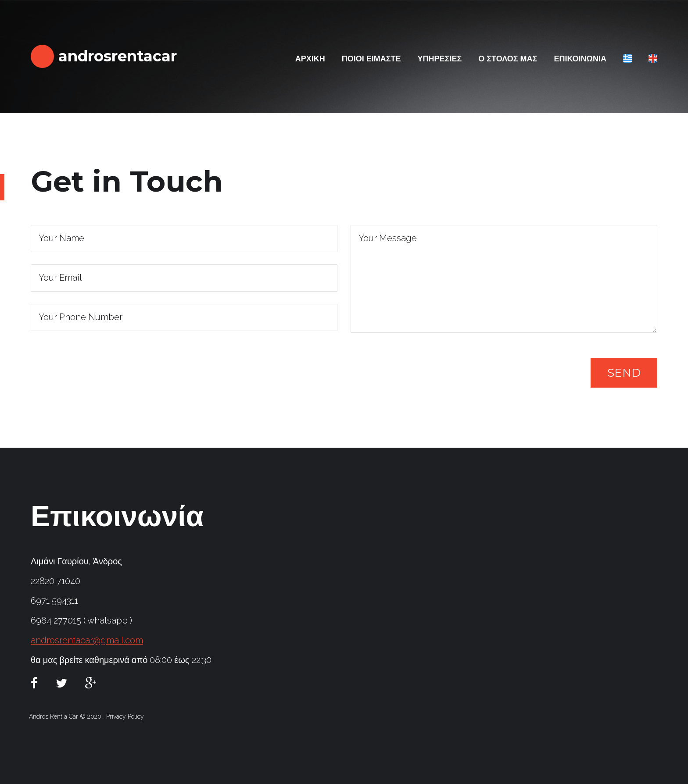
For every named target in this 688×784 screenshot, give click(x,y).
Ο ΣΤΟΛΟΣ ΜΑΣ (508, 59)
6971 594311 (54, 601)
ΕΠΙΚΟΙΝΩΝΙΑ (580, 59)
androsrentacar (115, 56)
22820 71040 (56, 581)
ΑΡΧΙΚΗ (310, 59)
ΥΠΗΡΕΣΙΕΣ (440, 59)
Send (624, 373)
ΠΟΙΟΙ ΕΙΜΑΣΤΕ (371, 59)
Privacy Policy (125, 716)
